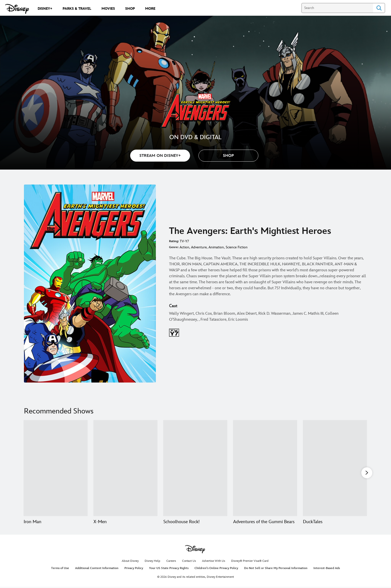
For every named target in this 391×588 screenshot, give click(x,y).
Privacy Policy (134, 569)
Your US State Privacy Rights (169, 569)
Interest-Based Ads (327, 569)
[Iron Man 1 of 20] (56, 468)
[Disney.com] (17, 9)
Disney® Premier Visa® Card (250, 562)
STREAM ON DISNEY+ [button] (160, 156)
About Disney (130, 562)
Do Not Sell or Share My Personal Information (276, 569)
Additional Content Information (97, 569)
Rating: (174, 241)
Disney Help (152, 562)
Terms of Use (60, 569)
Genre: (174, 247)
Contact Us (189, 562)
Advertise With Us (214, 562)
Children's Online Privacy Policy (216, 569)
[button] (228, 156)
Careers (171, 562)
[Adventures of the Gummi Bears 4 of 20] (265, 468)
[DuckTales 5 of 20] (335, 468)
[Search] (337, 8)
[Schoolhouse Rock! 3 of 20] (195, 468)
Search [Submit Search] (379, 8)
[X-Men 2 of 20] (125, 468)
